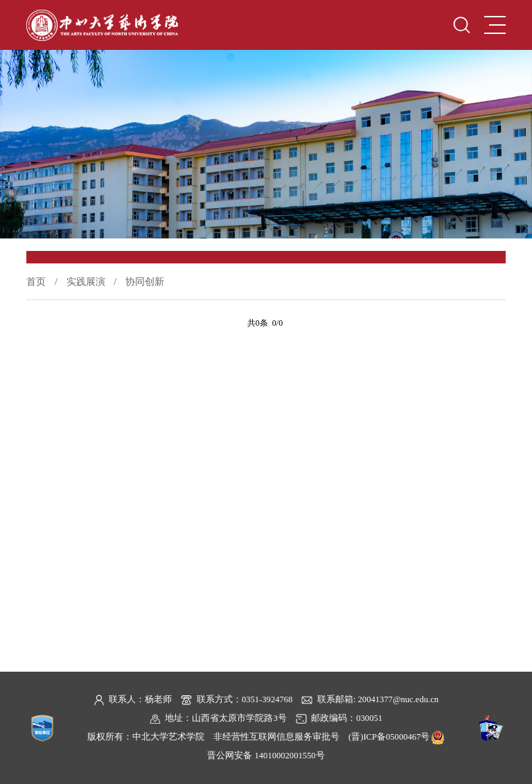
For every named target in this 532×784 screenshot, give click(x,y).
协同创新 (145, 281)
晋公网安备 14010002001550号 (266, 756)
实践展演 (86, 281)
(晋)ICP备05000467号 (389, 737)
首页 (36, 281)
